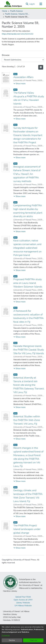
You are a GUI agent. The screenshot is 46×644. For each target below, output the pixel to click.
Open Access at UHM (23, 600)
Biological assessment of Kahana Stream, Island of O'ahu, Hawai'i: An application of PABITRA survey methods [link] (27, 174)
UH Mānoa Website (23, 606)
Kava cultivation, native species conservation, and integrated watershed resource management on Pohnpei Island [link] (27, 248)
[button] (27, 4)
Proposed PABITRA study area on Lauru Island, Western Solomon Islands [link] (28, 283)
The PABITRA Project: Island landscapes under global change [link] (27, 529)
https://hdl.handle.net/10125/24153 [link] (18, 34)
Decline (12, 640)
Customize (6, 635)
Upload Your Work (23, 597)
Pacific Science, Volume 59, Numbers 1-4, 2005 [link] (17, 14)
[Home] (12, 4)
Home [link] (5, 11)
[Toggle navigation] (41, 4)
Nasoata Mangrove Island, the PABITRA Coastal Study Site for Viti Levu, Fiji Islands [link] (29, 350)
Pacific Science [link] (16, 11)
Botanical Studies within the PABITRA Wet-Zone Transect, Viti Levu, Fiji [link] (27, 420)
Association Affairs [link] (23, 77)
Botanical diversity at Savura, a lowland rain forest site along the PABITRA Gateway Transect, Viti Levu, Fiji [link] (29, 385)
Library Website (23, 603)
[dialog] (23, 634)
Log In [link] (32, 4)
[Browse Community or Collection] (23, 60)
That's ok (33, 640)
